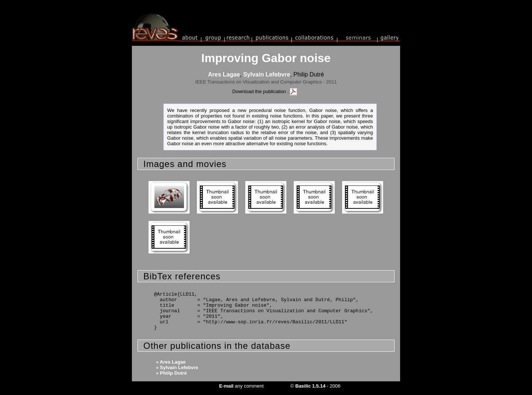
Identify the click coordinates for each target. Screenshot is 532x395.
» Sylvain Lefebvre (177, 367)
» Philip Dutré (171, 373)
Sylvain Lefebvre (267, 74)
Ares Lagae (224, 74)
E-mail (226, 386)
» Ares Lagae (171, 362)
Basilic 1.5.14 (310, 386)
